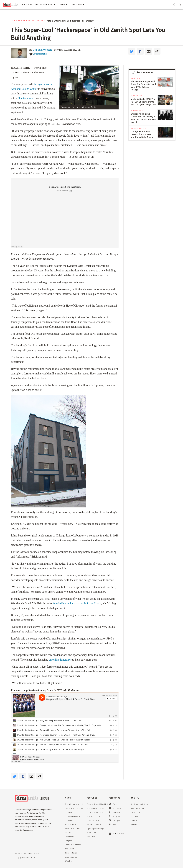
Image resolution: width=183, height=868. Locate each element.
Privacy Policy (33, 853)
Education (75, 21)
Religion (68, 841)
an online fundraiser (60, 660)
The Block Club (93, 816)
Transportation (71, 853)
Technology (88, 21)
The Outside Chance (95, 808)
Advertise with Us (138, 808)
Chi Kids (68, 812)
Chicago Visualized (95, 812)
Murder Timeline (94, 824)
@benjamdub (40, 54)
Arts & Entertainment (58, 21)
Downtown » (137, 111)
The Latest (69, 849)
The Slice (91, 837)
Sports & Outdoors (73, 845)
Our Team (135, 816)
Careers (134, 820)
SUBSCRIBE (116, 834)
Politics (68, 832)
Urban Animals (71, 857)
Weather (69, 861)
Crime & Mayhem (72, 816)
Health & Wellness (73, 828)
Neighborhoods (45, 5)
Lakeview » (136, 78)
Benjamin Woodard (43, 50)
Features (78, 5)
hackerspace (26, 98)
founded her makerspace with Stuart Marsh (77, 603)
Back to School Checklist (97, 804)
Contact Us (135, 812)
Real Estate (70, 837)
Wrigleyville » (138, 128)
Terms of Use (20, 853)
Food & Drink (70, 824)
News (64, 5)
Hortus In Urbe (93, 820)
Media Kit (135, 824)
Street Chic (91, 832)
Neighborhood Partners (141, 804)
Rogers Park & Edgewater (28, 21)
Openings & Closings (95, 828)
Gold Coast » (137, 96)
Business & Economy (74, 808)
